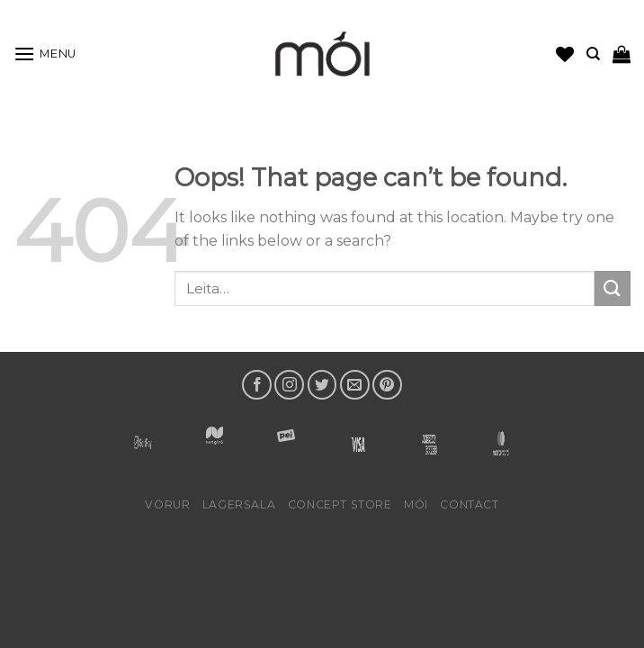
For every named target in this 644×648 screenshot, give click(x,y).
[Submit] (613, 288)
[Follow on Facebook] (257, 385)
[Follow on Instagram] (289, 385)
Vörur (167, 504)
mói (416, 504)
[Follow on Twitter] (322, 385)
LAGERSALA (239, 504)
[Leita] (593, 54)
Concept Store (340, 504)
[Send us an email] (355, 385)
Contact (469, 504)
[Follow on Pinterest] (387, 385)
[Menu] (45, 54)
